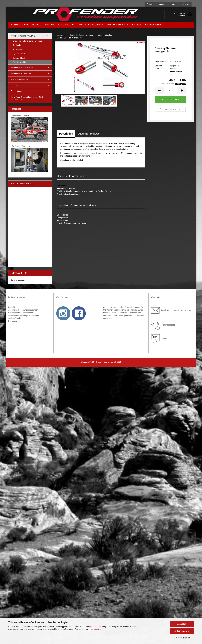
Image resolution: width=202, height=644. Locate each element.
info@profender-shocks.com (179, 310)
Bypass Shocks (19, 54)
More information (182, 638)
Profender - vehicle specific (59, 25)
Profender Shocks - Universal (26, 25)
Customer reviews (89, 134)
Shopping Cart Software (91, 362)
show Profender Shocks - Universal (28, 41)
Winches (137, 25)
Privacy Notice (95, 629)
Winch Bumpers (153, 25)
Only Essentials (182, 631)
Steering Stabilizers (21, 62)
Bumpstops (18, 49)
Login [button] (172, 4)
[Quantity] (171, 91)
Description (66, 134)
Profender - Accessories (90, 25)
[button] (161, 4)
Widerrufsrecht (15, 318)
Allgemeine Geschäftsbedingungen (23, 310)
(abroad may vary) (177, 71)
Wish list (184, 4)
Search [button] (151, 4)
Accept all (182, 624)
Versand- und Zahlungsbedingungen (23, 315)
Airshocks (17, 45)
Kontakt (12, 307)
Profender (141, 43)
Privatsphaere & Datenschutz (20, 313)
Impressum (13, 321)
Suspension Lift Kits (117, 25)
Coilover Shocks (20, 58)
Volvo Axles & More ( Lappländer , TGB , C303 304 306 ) (27, 98)
